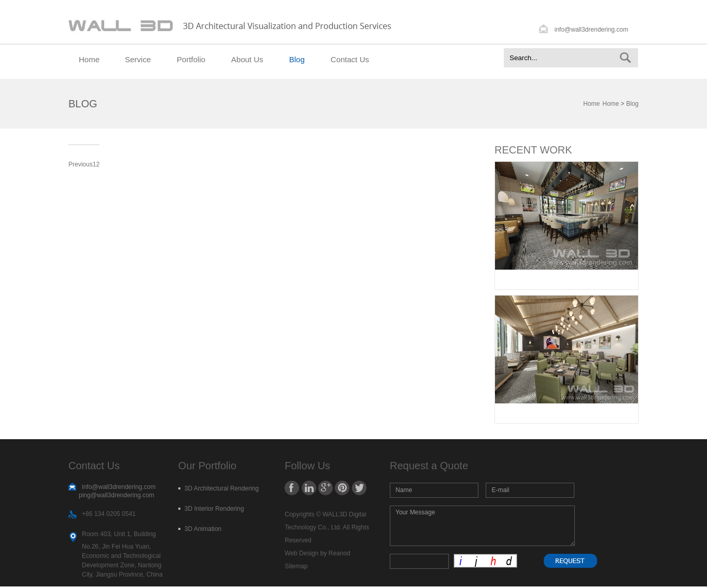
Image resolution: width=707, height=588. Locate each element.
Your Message (482, 526)
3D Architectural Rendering (222, 488)
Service (138, 59)
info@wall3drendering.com (591, 30)
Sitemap (296, 566)
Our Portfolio (207, 466)
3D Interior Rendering (214, 509)
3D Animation (203, 529)
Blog (297, 59)
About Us (247, 59)
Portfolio (191, 59)
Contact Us (350, 59)
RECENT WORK (533, 150)
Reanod (340, 553)
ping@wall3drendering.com (117, 495)
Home (89, 59)
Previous (81, 164)
